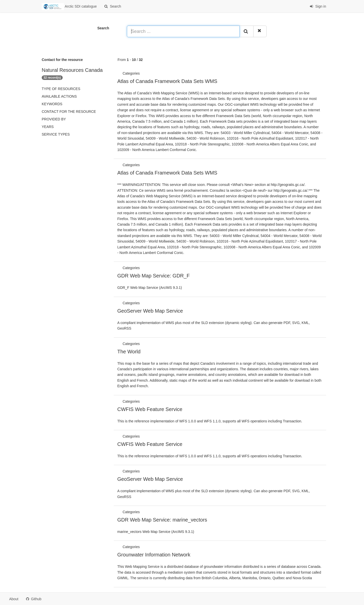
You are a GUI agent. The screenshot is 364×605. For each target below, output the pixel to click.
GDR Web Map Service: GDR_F (153, 276)
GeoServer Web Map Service (150, 311)
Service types (56, 134)
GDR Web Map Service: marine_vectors (162, 520)
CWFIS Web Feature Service (150, 409)
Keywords (52, 104)
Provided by (54, 119)
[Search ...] (183, 31)
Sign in (318, 6)
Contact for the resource (69, 112)
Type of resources (61, 89)
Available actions (59, 96)
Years (48, 127)
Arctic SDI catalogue (69, 7)
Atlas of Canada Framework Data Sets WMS (167, 81)
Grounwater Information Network (154, 555)
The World (129, 352)
